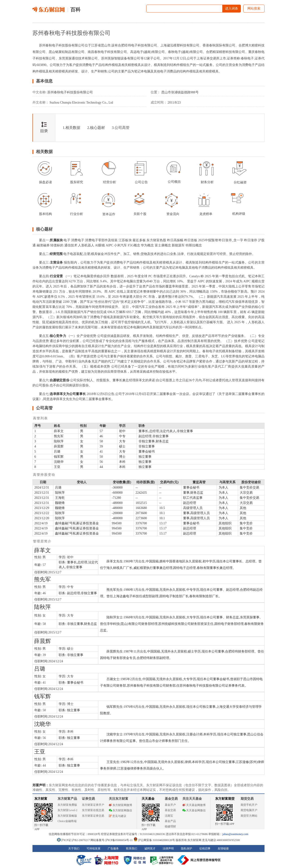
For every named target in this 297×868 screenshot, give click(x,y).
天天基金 (148, 799)
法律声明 (168, 848)
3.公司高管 (121, 128)
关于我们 (74, 848)
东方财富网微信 (120, 810)
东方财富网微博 (120, 805)
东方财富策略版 (67, 816)
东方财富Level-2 (67, 810)
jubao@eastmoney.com (235, 834)
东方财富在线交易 (93, 810)
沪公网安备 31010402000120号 (154, 840)
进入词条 (232, 8)
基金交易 (170, 810)
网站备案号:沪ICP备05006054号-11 (112, 840)
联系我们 (132, 848)
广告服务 (113, 848)
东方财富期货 (225, 799)
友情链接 (223, 848)
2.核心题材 (96, 128)
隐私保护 (187, 848)
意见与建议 (118, 816)
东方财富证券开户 (93, 805)
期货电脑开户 (249, 810)
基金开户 (170, 805)
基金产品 (170, 821)
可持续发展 (94, 848)
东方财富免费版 (67, 805)
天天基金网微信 (194, 810)
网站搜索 (254, 8)
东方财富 (41, 799)
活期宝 (169, 816)
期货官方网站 (249, 816)
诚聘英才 (150, 848)
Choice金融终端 (67, 821)
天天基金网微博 (194, 805)
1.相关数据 (71, 128)
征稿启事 (205, 848)
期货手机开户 (249, 805)
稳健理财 (170, 826)
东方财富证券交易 (93, 816)
